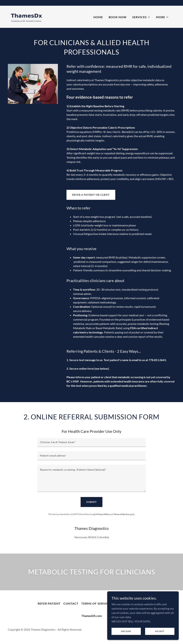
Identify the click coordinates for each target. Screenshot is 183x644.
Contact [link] (71, 603)
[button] (141, 17)
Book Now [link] (118, 17)
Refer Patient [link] (49, 603)
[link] (26, 16)
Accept (160, 631)
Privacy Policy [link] (103, 514)
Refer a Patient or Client (91, 195)
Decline (126, 631)
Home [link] (98, 17)
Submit (91, 502)
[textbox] (91, 443)
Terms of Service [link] (121, 514)
